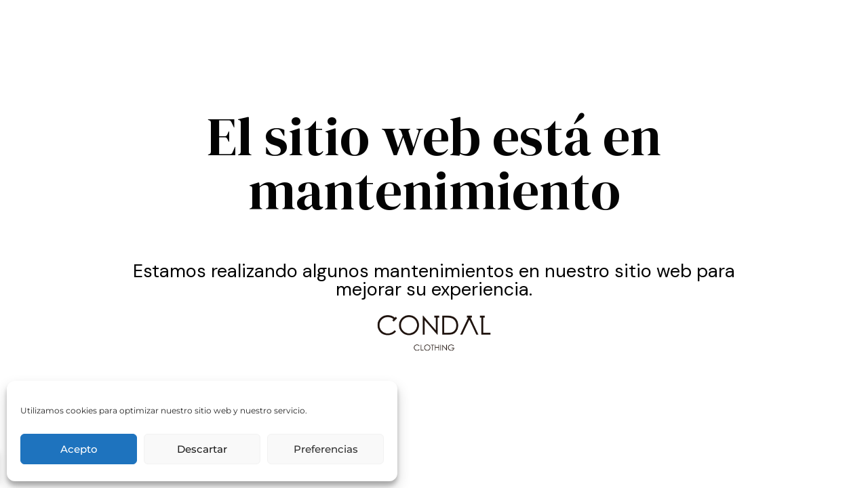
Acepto (79, 449)
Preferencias (326, 449)
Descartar (202, 449)
